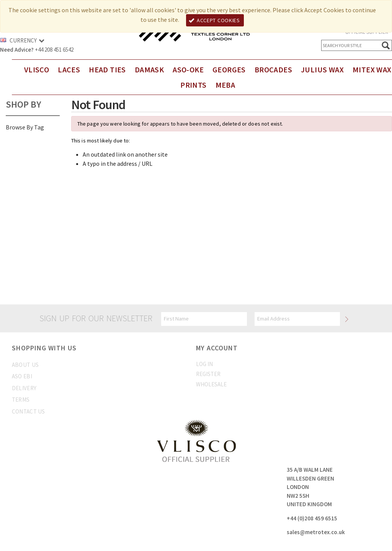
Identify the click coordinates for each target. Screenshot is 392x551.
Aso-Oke (188, 69)
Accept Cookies (214, 20)
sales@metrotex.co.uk (316, 532)
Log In (204, 364)
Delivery (24, 388)
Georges (229, 69)
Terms (21, 400)
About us (25, 365)
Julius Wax (322, 69)
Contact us (29, 411)
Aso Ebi (22, 376)
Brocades (273, 69)
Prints (193, 85)
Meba (225, 85)
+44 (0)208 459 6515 (312, 518)
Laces (69, 69)
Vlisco (37, 69)
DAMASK (149, 69)
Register (208, 374)
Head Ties (107, 69)
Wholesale (211, 384)
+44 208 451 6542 (54, 50)
